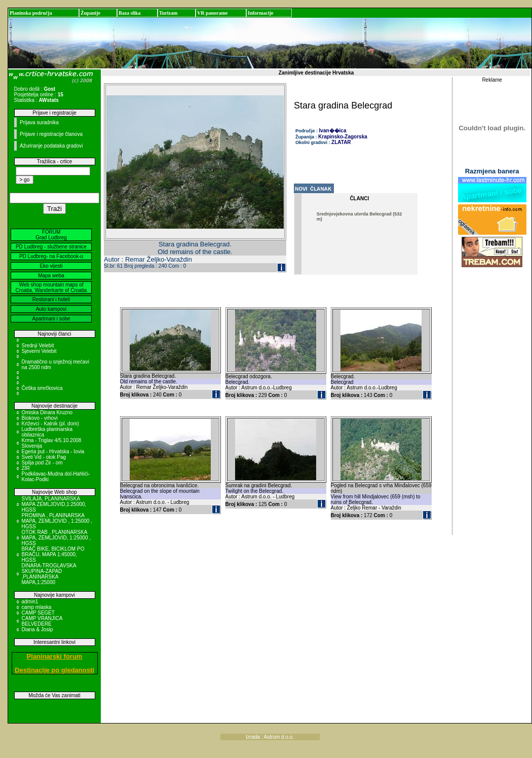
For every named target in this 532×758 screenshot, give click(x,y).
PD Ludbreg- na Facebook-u (51, 256)
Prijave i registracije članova (51, 134)
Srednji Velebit (38, 346)
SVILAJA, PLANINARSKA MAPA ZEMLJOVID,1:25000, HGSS (54, 504)
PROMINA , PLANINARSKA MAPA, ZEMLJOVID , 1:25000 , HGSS (57, 521)
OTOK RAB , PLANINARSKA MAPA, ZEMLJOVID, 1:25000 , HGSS (56, 538)
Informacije (261, 13)
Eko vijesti (51, 266)
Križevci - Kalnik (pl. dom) (50, 424)
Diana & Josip (37, 629)
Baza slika (130, 13)
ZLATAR (341, 142)
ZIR (26, 468)
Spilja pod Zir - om (42, 463)
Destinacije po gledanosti (54, 670)
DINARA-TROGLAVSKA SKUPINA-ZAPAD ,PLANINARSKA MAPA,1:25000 (49, 574)
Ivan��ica (333, 131)
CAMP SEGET (38, 613)
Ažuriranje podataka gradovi (51, 146)
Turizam (168, 13)
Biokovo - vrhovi (40, 418)
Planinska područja (31, 13)
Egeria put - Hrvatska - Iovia (53, 452)
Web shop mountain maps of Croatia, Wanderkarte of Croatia (51, 287)
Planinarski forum (55, 656)
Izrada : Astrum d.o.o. (270, 737)
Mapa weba (51, 276)
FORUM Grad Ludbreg (51, 235)
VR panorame (212, 13)
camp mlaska (37, 607)
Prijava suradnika (39, 122)
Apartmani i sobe (51, 319)
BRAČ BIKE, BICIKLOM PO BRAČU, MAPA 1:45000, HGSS (53, 554)
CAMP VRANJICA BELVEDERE (42, 621)
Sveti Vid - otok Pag (44, 457)
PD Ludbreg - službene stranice (51, 247)
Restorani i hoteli (51, 299)
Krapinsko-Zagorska (343, 137)
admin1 (30, 602)
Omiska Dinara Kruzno (47, 412)
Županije (90, 13)
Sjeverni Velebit (39, 351)
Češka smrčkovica (42, 388)
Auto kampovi (51, 309)
